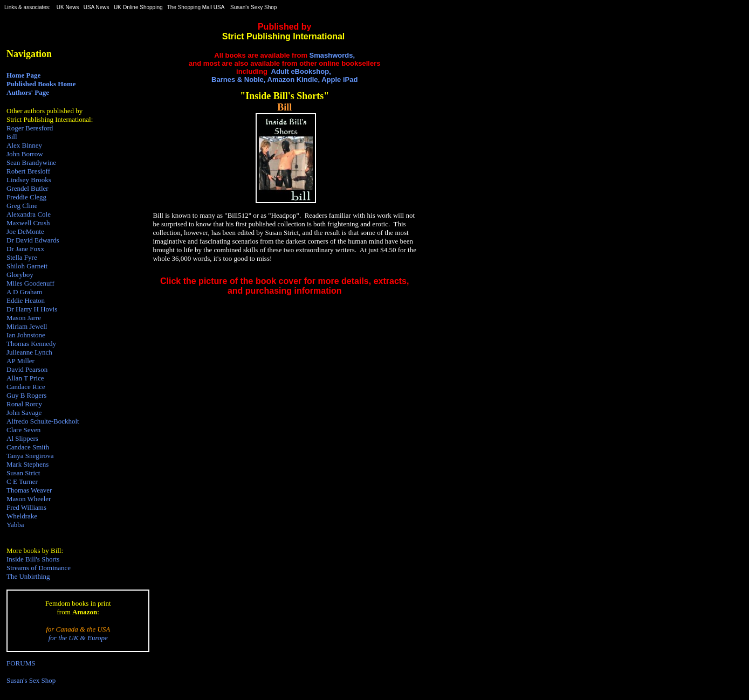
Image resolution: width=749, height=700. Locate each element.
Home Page (23, 75)
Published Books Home (41, 84)
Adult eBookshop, (301, 71)
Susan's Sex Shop (31, 680)
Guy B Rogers (26, 395)
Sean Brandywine (31, 162)
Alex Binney (24, 145)
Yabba (15, 525)
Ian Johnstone (26, 335)
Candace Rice (26, 387)
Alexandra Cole (29, 214)
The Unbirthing (28, 576)
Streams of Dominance (39, 568)
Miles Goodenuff (30, 283)
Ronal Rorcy (24, 404)
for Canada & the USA (78, 629)
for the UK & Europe (78, 638)
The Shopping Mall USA (196, 7)
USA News (97, 7)
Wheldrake (22, 516)
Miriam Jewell (27, 326)
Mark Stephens (28, 464)
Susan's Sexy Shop (253, 7)
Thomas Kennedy (31, 344)
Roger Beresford (30, 128)
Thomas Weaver (29, 490)
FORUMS (21, 663)
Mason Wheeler (29, 499)
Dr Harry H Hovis (32, 309)
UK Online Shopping (138, 7)
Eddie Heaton (26, 300)
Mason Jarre (24, 318)
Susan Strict (23, 473)
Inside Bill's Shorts (33, 559)
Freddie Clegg (26, 197)
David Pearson (27, 369)
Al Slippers (22, 438)
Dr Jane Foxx (25, 249)
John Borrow (25, 154)
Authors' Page (28, 92)
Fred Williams (26, 507)
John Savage (24, 413)
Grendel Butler (28, 188)
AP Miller (20, 361)
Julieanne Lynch (29, 352)
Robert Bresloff (28, 171)
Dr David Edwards (33, 240)
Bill (12, 137)
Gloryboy (20, 275)
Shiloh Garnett (27, 266)
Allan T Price (25, 378)
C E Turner (22, 481)
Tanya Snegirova (30, 456)
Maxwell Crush (28, 223)
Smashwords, (332, 55)
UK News (68, 7)
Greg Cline (22, 206)
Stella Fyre (22, 257)
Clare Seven (23, 430)
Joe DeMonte (25, 231)
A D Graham (24, 292)
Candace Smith (28, 447)
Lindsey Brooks (29, 180)
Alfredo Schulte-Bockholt (43, 421)
